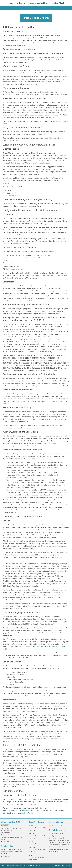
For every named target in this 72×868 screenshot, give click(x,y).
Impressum (57, 865)
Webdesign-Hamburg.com (34, 865)
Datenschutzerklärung (66, 865)
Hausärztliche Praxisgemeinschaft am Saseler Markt (36, 3)
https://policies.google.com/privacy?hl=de (18, 813)
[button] (36, 8)
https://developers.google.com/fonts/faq (17, 810)
